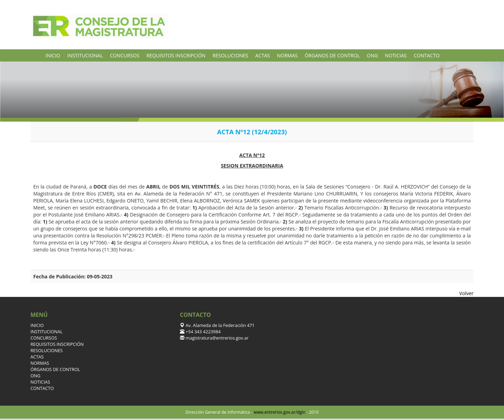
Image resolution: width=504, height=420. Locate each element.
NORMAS (287, 55)
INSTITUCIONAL (85, 55)
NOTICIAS (396, 55)
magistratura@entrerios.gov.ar (216, 338)
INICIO (53, 55)
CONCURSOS (125, 55)
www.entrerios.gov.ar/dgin (279, 412)
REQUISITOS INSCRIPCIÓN (176, 55)
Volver (466, 293)
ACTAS (262, 55)
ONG (372, 55)
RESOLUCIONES (230, 55)
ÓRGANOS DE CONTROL (332, 55)
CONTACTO (427, 55)
